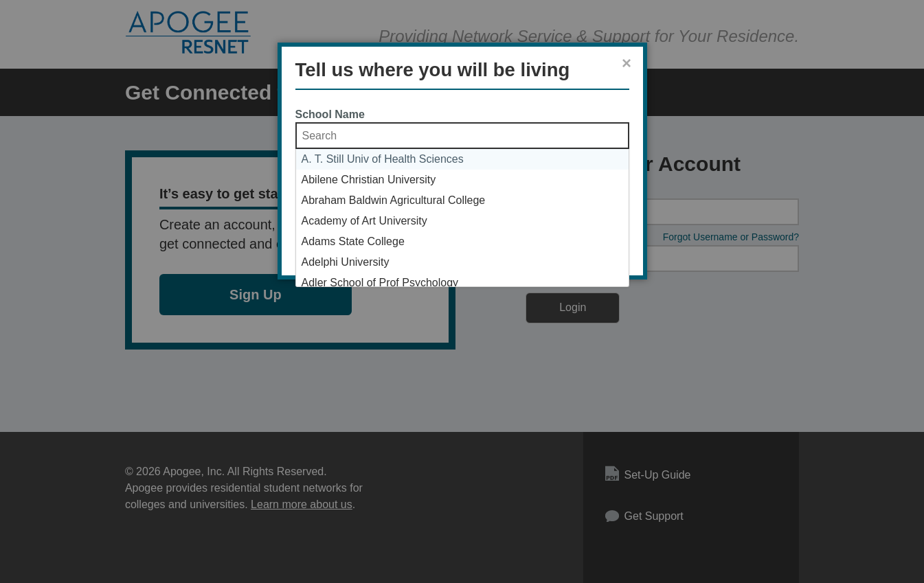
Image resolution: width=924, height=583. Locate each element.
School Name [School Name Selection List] (330, 115)
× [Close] (627, 63)
